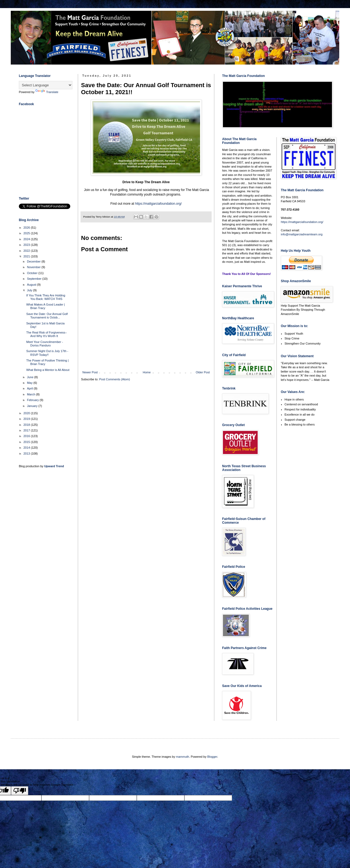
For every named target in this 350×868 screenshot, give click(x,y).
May (30, 383)
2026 (27, 228)
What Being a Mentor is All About (48, 370)
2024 (27, 239)
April (30, 388)
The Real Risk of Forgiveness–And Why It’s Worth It (46, 334)
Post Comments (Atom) (114, 379)
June (31, 377)
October (33, 273)
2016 (27, 436)
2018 (27, 425)
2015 (27, 442)
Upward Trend (54, 466)
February (33, 400)
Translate (47, 92)
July (30, 290)
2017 (27, 430)
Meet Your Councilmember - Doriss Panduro (44, 344)
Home (147, 372)
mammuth (183, 757)
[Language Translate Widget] (46, 85)
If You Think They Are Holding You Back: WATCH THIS (46, 297)
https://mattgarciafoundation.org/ (158, 204)
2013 (27, 454)
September (35, 279)
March (31, 394)
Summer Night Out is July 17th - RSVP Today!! (47, 353)
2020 (27, 413)
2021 (27, 256)
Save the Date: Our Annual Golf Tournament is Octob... (47, 316)
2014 (27, 448)
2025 (27, 233)
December (34, 261)
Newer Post (90, 372)
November (34, 267)
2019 (27, 419)
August (32, 285)
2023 (27, 245)
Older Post (203, 372)
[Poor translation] (20, 791)
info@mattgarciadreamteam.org (302, 234)
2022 (27, 251)
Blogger (212, 757)
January (33, 406)
